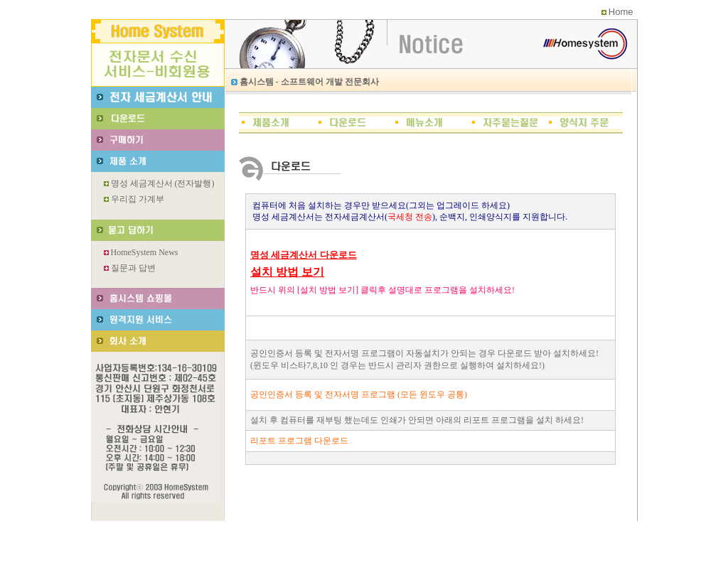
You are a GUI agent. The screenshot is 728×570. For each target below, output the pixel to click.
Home (621, 12)
